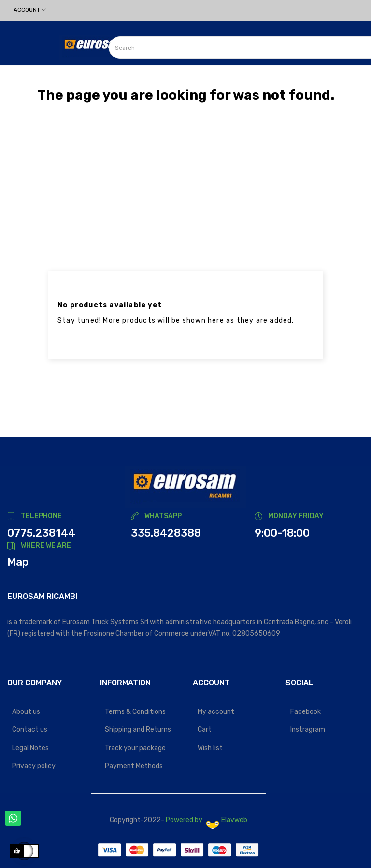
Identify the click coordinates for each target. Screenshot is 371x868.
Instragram (308, 730)
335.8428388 (166, 533)
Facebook (306, 712)
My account (216, 712)
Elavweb (227, 820)
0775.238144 (41, 533)
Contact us (30, 730)
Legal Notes (30, 748)
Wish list (210, 748)
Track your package (135, 748)
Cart (205, 730)
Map (18, 562)
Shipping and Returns (138, 730)
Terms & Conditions (135, 712)
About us (26, 712)
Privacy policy (34, 766)
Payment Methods (134, 766)
